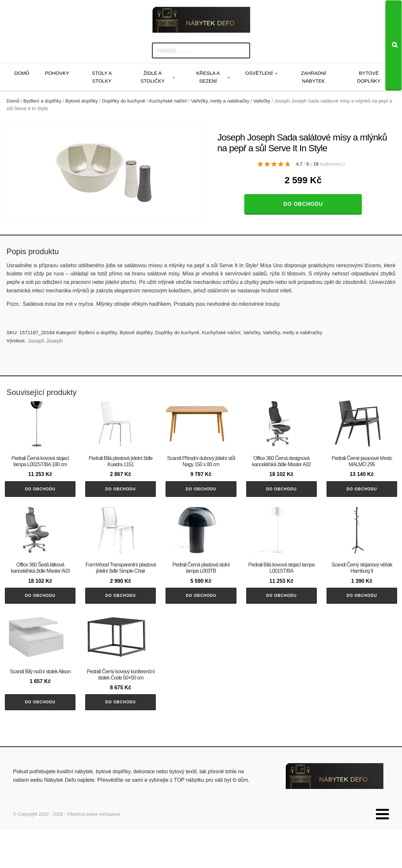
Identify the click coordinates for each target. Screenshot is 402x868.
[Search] (394, 45)
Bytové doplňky (369, 77)
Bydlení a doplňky (42, 101)
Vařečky (262, 101)
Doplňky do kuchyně (124, 101)
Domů (22, 73)
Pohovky (57, 73)
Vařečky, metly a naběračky (220, 101)
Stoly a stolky (102, 77)
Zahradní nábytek (314, 77)
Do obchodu (303, 204)
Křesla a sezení (208, 77)
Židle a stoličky (153, 77)
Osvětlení (259, 73)
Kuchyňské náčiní (168, 101)
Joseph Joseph (45, 341)
